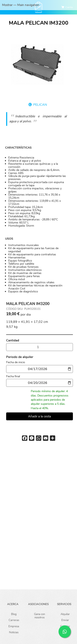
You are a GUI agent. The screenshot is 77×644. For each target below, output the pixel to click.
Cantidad (13, 340)
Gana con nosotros (40, 616)
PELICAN (40, 105)
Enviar (65, 620)
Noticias (14, 632)
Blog (14, 614)
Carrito (69, 7)
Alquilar (65, 614)
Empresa (14, 626)
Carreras (14, 620)
